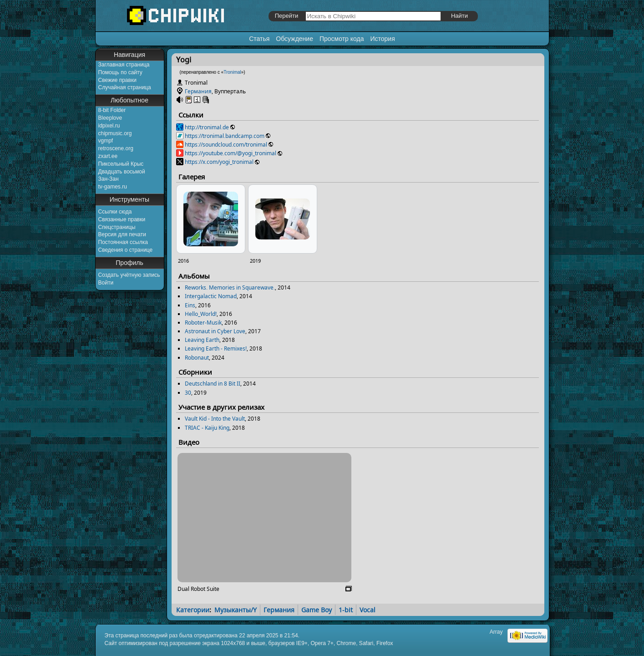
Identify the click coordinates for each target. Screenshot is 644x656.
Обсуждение (294, 39)
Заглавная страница (124, 65)
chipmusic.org (115, 133)
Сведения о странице (126, 250)
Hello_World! (201, 314)
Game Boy (317, 610)
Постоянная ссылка (123, 242)
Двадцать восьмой (122, 172)
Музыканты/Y (236, 610)
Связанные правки (122, 219)
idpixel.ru (109, 126)
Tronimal (232, 72)
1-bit (346, 610)
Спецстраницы (117, 227)
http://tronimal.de (207, 127)
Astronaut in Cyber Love (215, 331)
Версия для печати (122, 234)
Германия (198, 91)
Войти (106, 283)
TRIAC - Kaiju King (207, 428)
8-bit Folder (112, 110)
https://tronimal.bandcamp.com (225, 136)
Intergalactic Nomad (211, 296)
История (382, 39)
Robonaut (197, 358)
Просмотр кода (342, 39)
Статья (259, 39)
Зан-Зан (109, 179)
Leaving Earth (202, 340)
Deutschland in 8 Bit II (213, 384)
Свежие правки (117, 80)
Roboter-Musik (203, 323)
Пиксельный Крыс (121, 164)
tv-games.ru (113, 187)
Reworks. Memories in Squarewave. (230, 287)
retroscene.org (116, 148)
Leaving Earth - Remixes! (216, 348)
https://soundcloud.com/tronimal (226, 145)
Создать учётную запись (129, 275)
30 (188, 393)
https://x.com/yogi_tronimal (219, 162)
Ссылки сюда (115, 212)
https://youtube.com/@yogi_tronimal (231, 153)
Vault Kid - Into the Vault (215, 419)
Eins (190, 305)
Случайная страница (125, 87)
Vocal (368, 610)
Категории (193, 610)
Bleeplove (110, 118)
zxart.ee (108, 156)
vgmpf (106, 141)
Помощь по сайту (120, 72)
